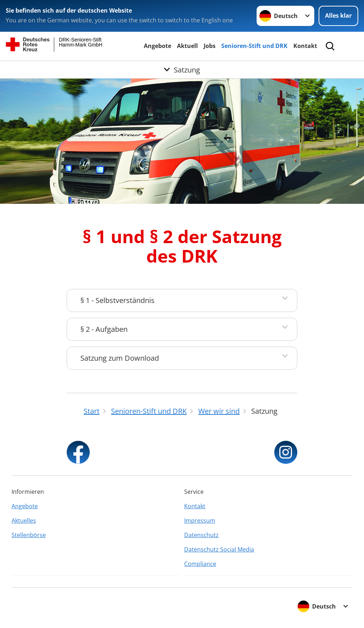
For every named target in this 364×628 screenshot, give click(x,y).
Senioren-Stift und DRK (254, 46)
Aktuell (187, 46)
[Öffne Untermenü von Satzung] (182, 70)
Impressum (200, 521)
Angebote (157, 46)
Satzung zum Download (120, 358)
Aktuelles (24, 521)
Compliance (200, 564)
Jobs (210, 46)
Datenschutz (201, 535)
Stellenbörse (29, 535)
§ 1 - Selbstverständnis (117, 300)
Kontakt (305, 46)
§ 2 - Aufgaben (104, 329)
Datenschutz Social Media (219, 549)
